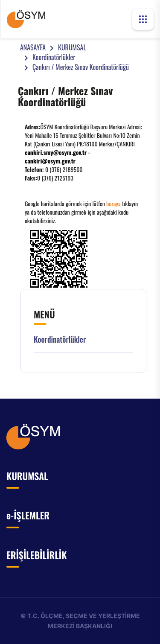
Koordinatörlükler (54, 57)
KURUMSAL (72, 47)
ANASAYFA (33, 47)
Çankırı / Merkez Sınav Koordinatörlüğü (81, 67)
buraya (113, 203)
